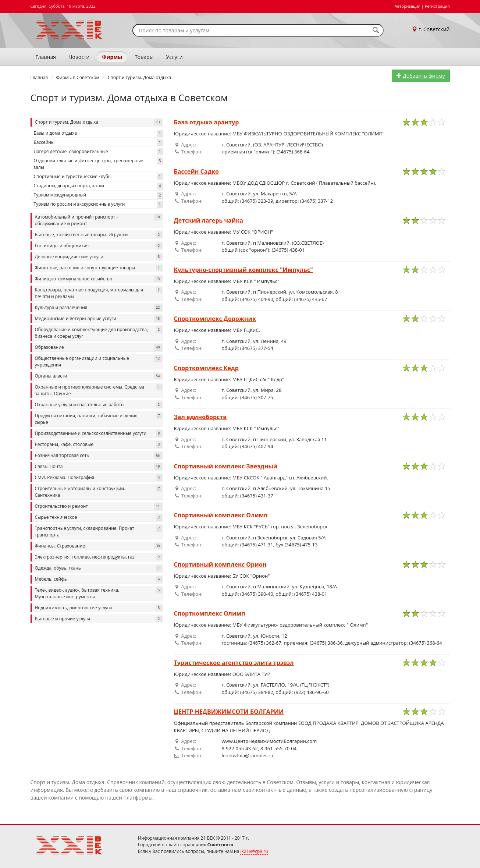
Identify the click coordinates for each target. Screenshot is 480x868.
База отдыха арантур (207, 122)
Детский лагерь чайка (209, 220)
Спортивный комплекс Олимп (221, 515)
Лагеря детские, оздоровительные (98, 152)
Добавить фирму (421, 76)
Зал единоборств (200, 417)
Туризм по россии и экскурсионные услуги (98, 204)
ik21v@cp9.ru (254, 851)
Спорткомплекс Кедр (206, 368)
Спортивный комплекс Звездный (226, 466)
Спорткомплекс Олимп (210, 613)
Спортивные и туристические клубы (98, 177)
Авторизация (408, 6)
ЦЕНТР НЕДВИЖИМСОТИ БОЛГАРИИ (229, 712)
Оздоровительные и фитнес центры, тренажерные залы (98, 164)
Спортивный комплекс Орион (220, 564)
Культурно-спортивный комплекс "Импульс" (243, 270)
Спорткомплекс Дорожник (215, 319)
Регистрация (437, 6)
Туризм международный (98, 195)
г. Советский (434, 29)
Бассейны (98, 143)
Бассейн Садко (196, 171)
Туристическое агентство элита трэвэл (234, 663)
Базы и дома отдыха (98, 133)
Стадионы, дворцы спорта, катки (98, 186)
